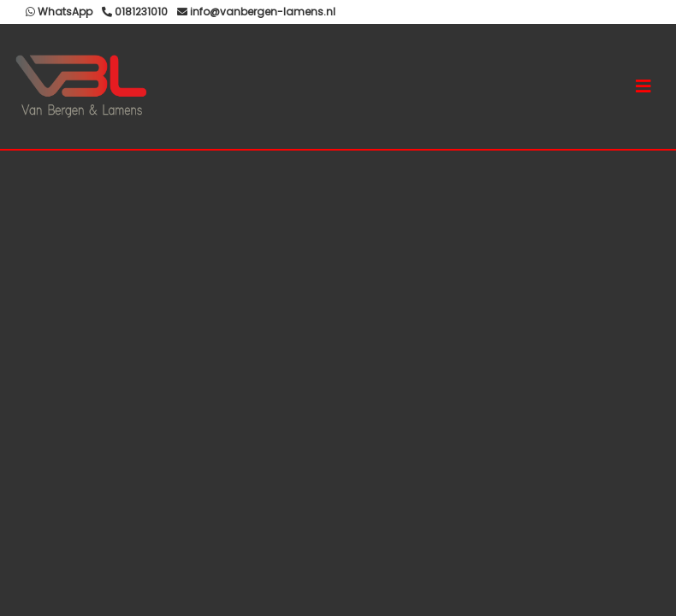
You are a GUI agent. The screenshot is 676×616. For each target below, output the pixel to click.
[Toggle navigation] (643, 86)
